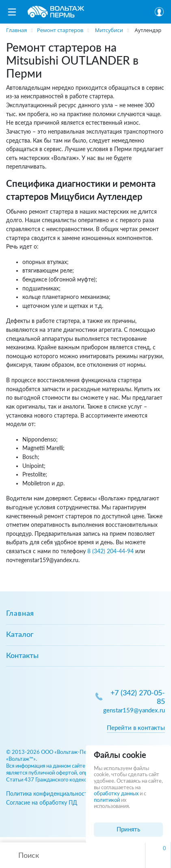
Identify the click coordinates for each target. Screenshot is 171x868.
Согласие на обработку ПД (42, 803)
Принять (128, 830)
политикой (107, 800)
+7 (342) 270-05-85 (138, 698)
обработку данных (116, 794)
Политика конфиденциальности (48, 794)
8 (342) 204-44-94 (110, 551)
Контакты (22, 656)
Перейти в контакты (136, 728)
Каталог (20, 635)
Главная (20, 614)
